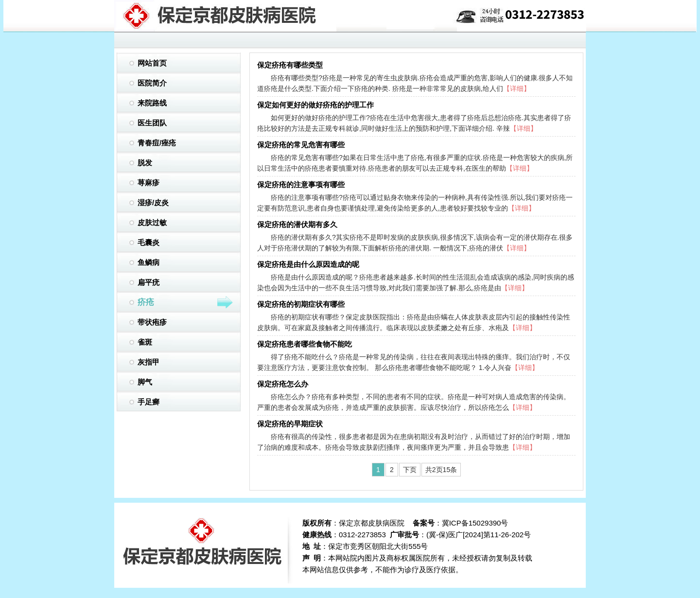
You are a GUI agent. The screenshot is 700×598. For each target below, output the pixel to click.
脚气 (145, 382)
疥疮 (185, 302)
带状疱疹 (152, 322)
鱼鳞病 (149, 262)
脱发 (145, 163)
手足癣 (149, 402)
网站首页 (152, 63)
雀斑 (145, 342)
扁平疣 (149, 282)
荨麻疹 (149, 183)
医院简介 (152, 83)
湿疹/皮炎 (153, 202)
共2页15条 (441, 470)
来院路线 (152, 103)
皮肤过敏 (152, 222)
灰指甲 (149, 362)
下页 (410, 470)
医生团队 (152, 123)
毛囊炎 (149, 242)
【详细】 (517, 88)
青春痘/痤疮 (157, 143)
